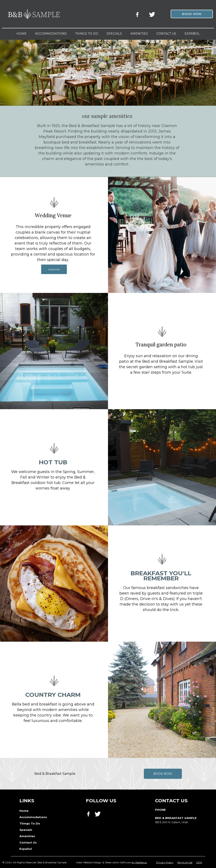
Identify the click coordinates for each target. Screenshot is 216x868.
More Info (54, 269)
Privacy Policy (165, 862)
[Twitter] (153, 14)
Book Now (163, 774)
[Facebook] (139, 14)
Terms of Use (185, 862)
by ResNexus (139, 862)
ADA (199, 862)
